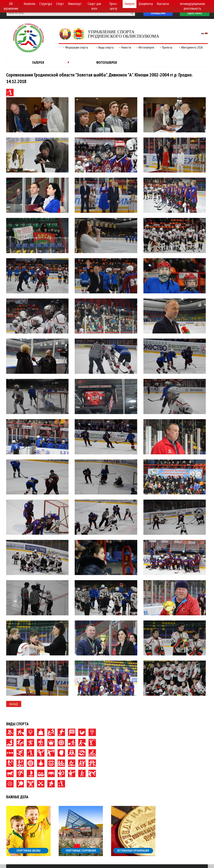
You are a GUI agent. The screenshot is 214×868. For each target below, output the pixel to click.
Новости (126, 47)
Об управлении (11, 6)
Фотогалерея (146, 47)
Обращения (158, 13)
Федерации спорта (77, 47)
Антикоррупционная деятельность (192, 6)
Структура (46, 4)
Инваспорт (75, 4)
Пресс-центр (114, 6)
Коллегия (30, 4)
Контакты (163, 4)
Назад (14, 704)
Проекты (167, 47)
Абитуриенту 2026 (192, 47)
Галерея (130, 4)
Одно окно (195, 13)
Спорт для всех (94, 6)
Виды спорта (106, 47)
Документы (146, 4)
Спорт (60, 4)
